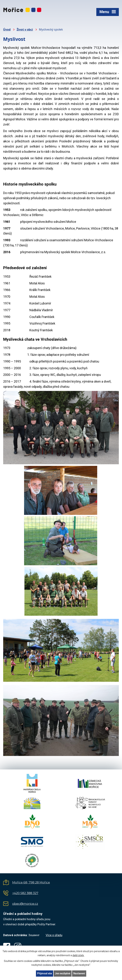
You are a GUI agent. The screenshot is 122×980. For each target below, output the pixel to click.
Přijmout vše (45, 973)
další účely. (78, 955)
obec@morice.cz (25, 904)
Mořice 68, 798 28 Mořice (31, 882)
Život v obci (25, 29)
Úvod (7, 29)
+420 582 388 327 (25, 893)
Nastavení (79, 973)
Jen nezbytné (63, 973)
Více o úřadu (54, 935)
